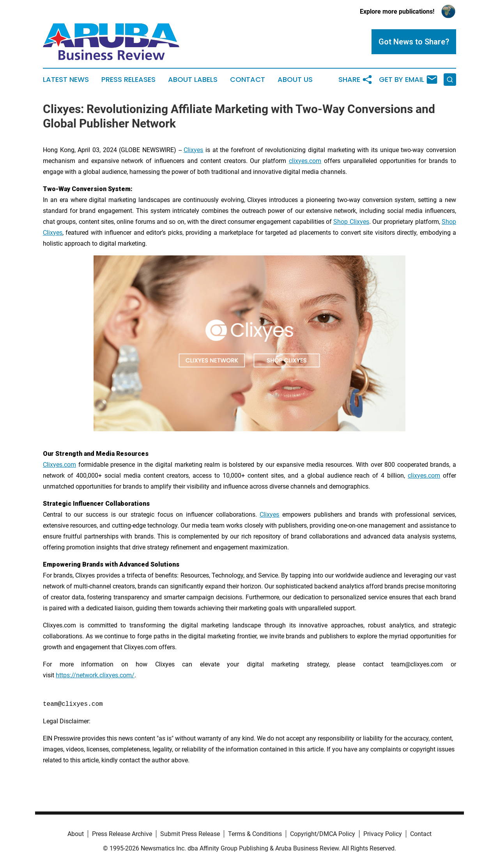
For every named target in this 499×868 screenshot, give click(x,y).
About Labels (193, 80)
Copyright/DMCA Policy (323, 834)
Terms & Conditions (255, 834)
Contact (248, 80)
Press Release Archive (122, 834)
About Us (295, 80)
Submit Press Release (190, 834)
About (76, 834)
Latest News (66, 80)
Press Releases (128, 80)
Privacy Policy (383, 834)
